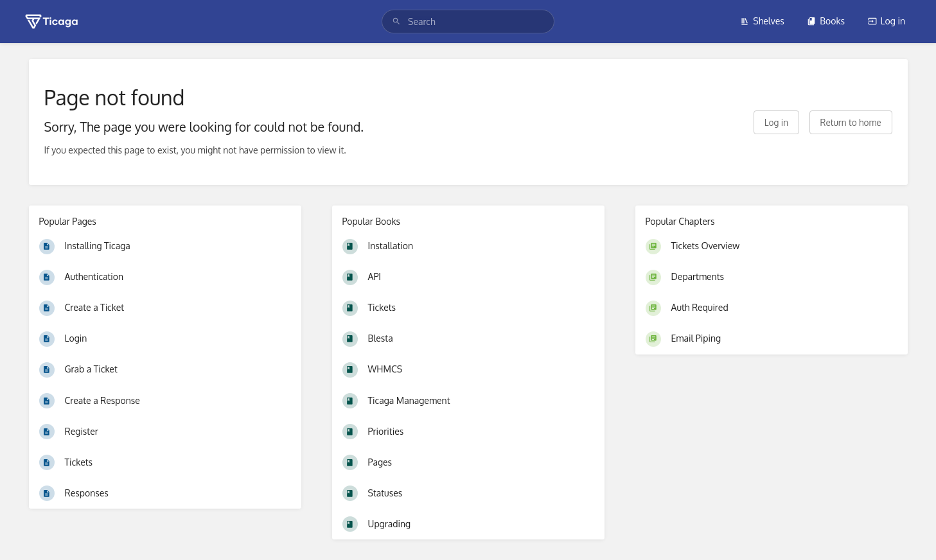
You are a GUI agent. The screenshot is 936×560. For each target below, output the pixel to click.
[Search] (396, 22)
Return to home (851, 122)
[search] (468, 22)
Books (826, 21)
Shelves (762, 21)
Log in (887, 21)
